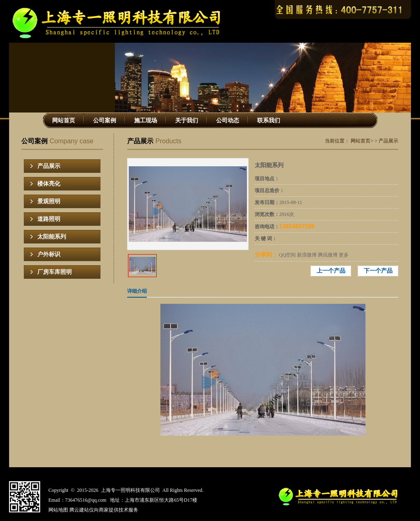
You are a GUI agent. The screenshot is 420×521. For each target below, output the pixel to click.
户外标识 (49, 254)
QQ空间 (287, 255)
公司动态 (228, 120)
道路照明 (49, 219)
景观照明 (49, 201)
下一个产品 (378, 271)
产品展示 (49, 166)
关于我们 (187, 120)
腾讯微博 (328, 255)
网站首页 (64, 120)
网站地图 (58, 510)
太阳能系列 (52, 237)
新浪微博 (307, 255)
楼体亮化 (49, 184)
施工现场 (146, 120)
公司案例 (105, 120)
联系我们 (269, 120)
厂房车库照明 (55, 272)
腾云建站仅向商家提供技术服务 (104, 510)
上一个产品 (331, 271)
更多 (344, 255)
